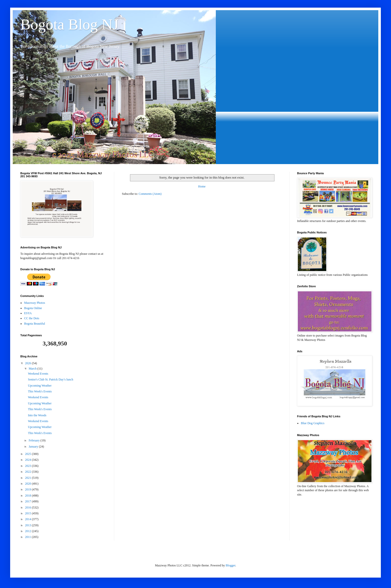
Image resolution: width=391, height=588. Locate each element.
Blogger (231, 565)
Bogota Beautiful (35, 324)
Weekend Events (38, 374)
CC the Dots (32, 318)
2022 (29, 472)
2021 (29, 478)
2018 (29, 496)
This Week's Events (40, 391)
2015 (29, 513)
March (33, 369)
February (35, 440)
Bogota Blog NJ (69, 24)
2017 (29, 501)
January (34, 447)
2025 (29, 454)
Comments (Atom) (150, 194)
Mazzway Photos (35, 303)
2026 (29, 363)
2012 (29, 531)
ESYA (28, 313)
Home (202, 186)
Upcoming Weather (40, 386)
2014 (29, 519)
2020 (29, 484)
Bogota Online (33, 308)
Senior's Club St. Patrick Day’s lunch (51, 379)
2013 (29, 525)
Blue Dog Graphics (313, 423)
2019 (29, 489)
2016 (29, 507)
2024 (29, 460)
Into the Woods (37, 415)
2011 (29, 537)
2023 (29, 466)
